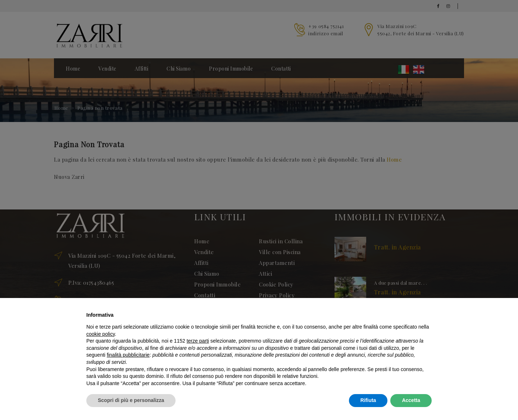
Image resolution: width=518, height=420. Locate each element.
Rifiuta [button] (368, 400)
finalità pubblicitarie (128, 355)
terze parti (198, 341)
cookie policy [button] (101, 334)
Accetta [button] (411, 400)
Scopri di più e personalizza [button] (131, 400)
